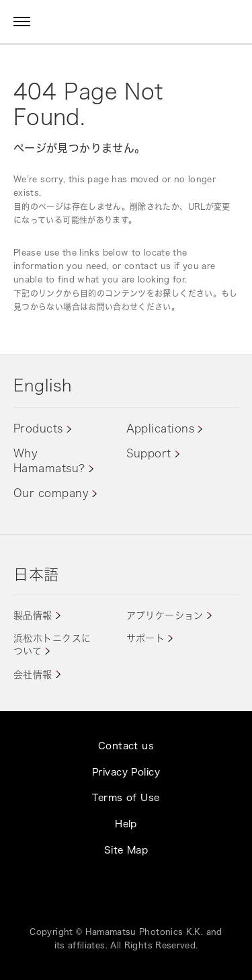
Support (149, 453)
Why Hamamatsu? (49, 461)
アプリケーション (165, 615)
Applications (161, 428)
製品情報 (33, 615)
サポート (146, 638)
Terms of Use (126, 797)
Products (38, 428)
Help (126, 824)
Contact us (126, 746)
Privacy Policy (126, 772)
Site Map (126, 850)
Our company (51, 493)
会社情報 (33, 674)
